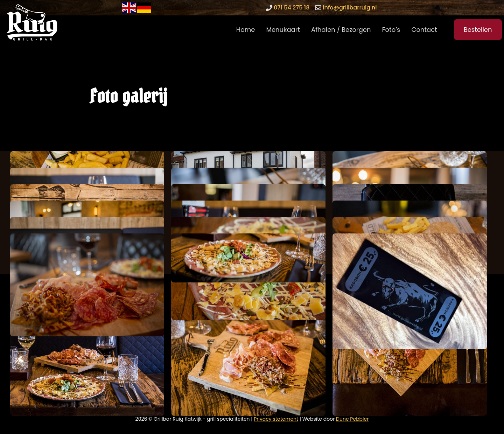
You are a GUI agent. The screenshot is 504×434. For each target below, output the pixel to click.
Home (246, 30)
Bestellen (478, 30)
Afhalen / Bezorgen (341, 30)
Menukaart (283, 30)
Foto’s (391, 30)
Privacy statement (276, 419)
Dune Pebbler (352, 419)
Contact (424, 30)
